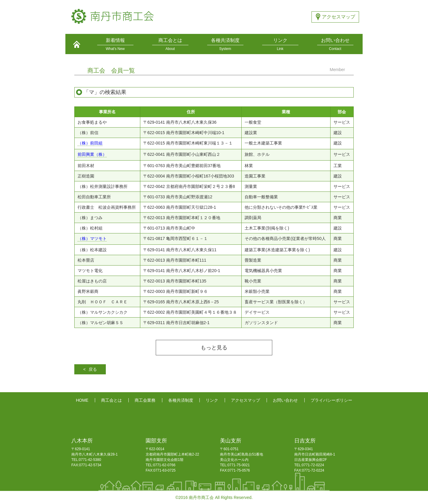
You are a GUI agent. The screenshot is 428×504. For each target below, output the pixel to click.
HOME (82, 400)
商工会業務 (145, 400)
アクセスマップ (339, 17)
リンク (212, 400)
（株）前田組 (90, 143)
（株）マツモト (92, 239)
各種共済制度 (181, 400)
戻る (93, 369)
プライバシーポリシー (331, 400)
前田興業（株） (92, 154)
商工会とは (111, 400)
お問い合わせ (285, 400)
